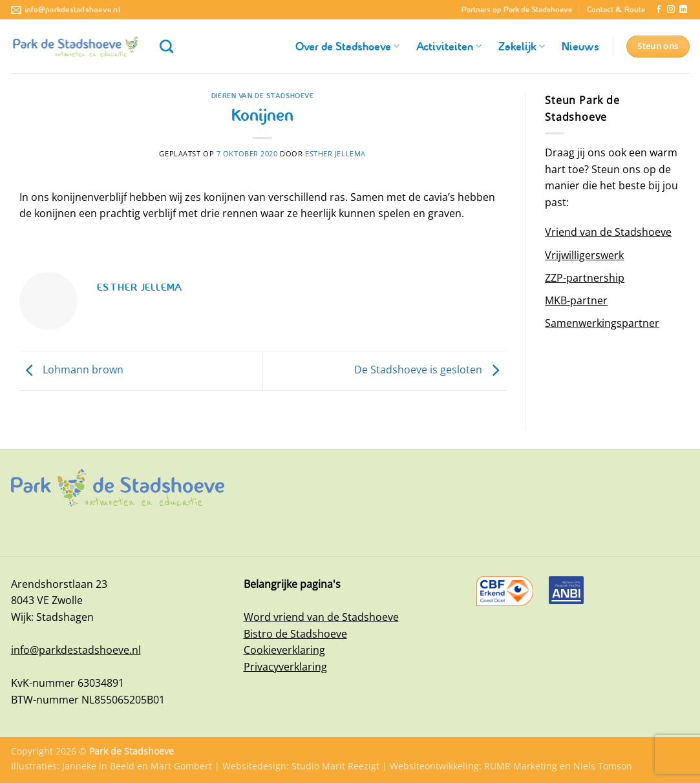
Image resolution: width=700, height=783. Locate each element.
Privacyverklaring (285, 667)
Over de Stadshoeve (347, 47)
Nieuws (580, 47)
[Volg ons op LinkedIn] (683, 10)
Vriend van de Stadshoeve (608, 232)
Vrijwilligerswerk (584, 255)
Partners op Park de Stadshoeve (517, 10)
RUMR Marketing (521, 766)
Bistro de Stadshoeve (295, 634)
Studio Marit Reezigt (335, 766)
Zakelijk (522, 47)
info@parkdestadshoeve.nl (76, 650)
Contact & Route (616, 10)
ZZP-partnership (585, 278)
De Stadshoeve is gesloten (430, 370)
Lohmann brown (71, 370)
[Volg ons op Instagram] (671, 10)
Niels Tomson (603, 766)
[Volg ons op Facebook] (659, 10)
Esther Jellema (335, 153)
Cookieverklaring (284, 650)
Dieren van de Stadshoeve (262, 96)
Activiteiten (449, 47)
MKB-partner (576, 300)
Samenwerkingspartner (602, 323)
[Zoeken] (166, 46)
